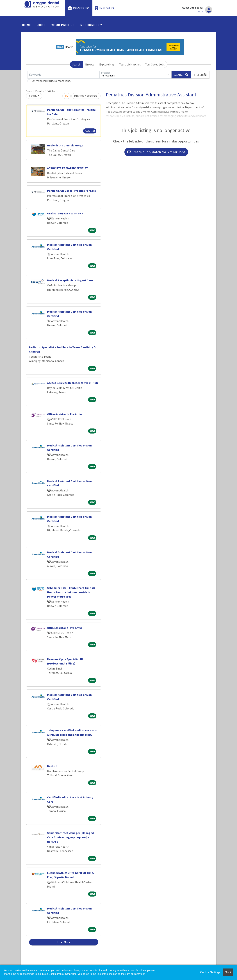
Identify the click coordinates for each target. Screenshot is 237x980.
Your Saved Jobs (155, 64)
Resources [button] (90, 25)
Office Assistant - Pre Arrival (65, 414)
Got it (228, 972)
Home (27, 25)
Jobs (41, 25)
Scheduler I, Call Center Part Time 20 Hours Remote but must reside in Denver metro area (71, 592)
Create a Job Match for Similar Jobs (156, 152)
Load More (64, 942)
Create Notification (86, 96)
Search (76, 64)
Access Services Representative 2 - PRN (73, 383)
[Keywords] (63, 75)
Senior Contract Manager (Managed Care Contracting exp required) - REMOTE (70, 837)
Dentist (52, 766)
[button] (200, 75)
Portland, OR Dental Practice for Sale (71, 191)
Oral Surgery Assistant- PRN (65, 213)
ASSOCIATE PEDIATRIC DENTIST (68, 168)
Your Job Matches (130, 64)
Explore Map (107, 64)
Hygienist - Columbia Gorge (65, 145)
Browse (90, 64)
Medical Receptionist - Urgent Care (70, 280)
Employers (104, 8)
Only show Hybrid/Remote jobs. (51, 81)
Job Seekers (79, 8)
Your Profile (63, 25)
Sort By (33, 96)
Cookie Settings (210, 972)
